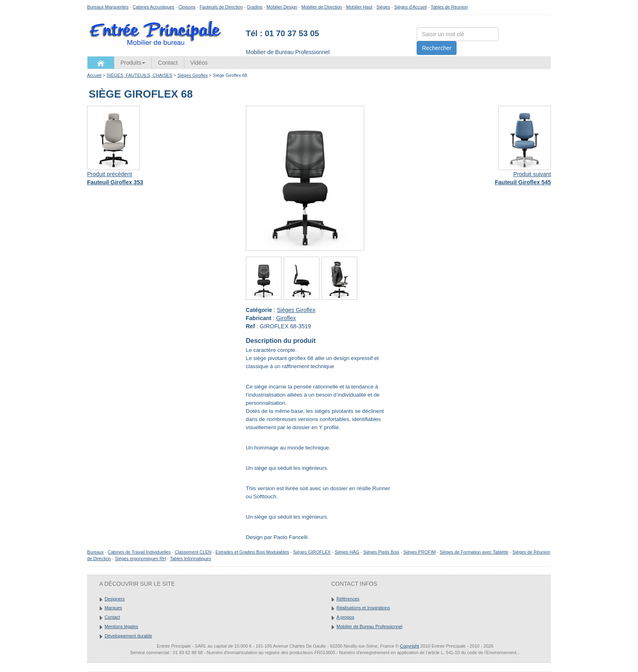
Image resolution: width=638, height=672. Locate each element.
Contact (168, 63)
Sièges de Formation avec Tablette (474, 552)
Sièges (383, 7)
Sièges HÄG (347, 552)
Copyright (410, 646)
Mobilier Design (282, 7)
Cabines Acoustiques (154, 7)
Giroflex (286, 318)
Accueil (94, 75)
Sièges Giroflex (193, 75)
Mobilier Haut (359, 7)
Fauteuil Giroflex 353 (115, 182)
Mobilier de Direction (321, 7)
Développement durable (128, 636)
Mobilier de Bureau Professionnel (369, 626)
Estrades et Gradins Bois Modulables (252, 552)
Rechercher (437, 48)
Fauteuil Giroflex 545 (523, 182)
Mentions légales (121, 626)
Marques (113, 608)
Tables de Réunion (449, 7)
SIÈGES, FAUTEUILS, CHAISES (139, 75)
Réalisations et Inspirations (363, 608)
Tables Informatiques (190, 559)
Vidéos (199, 63)
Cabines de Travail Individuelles (139, 552)
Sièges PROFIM (419, 552)
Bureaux (95, 552)
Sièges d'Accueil (411, 7)
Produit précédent (110, 174)
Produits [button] (133, 63)
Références (348, 599)
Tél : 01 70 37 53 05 (282, 33)
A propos (345, 617)
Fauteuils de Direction (221, 7)
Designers (115, 599)
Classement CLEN (193, 552)
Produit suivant (532, 174)
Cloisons (187, 7)
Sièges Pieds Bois (381, 552)
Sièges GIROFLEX (312, 552)
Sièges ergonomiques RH (140, 559)
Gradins (255, 7)
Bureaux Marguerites (108, 7)
